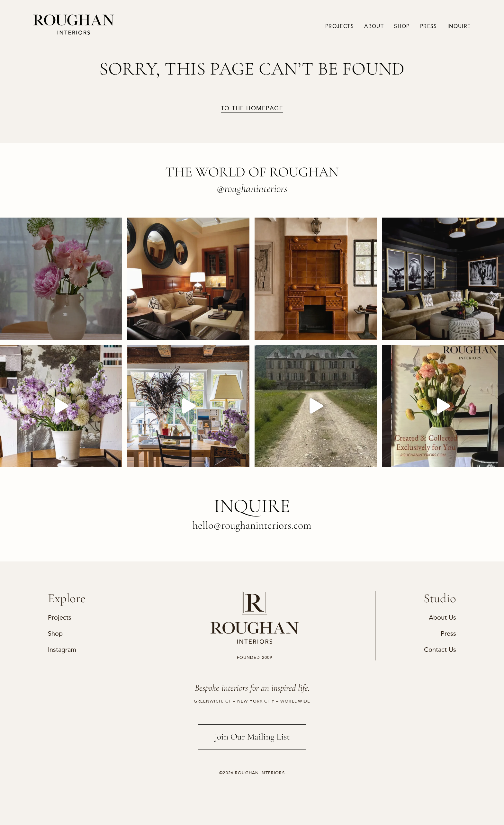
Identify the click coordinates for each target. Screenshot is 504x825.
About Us (442, 618)
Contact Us (440, 650)
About (374, 26)
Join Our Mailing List (252, 737)
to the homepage (252, 108)
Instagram (62, 650)
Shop (402, 26)
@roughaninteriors (252, 188)
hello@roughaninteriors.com (252, 525)
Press (429, 26)
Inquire (459, 26)
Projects (340, 26)
